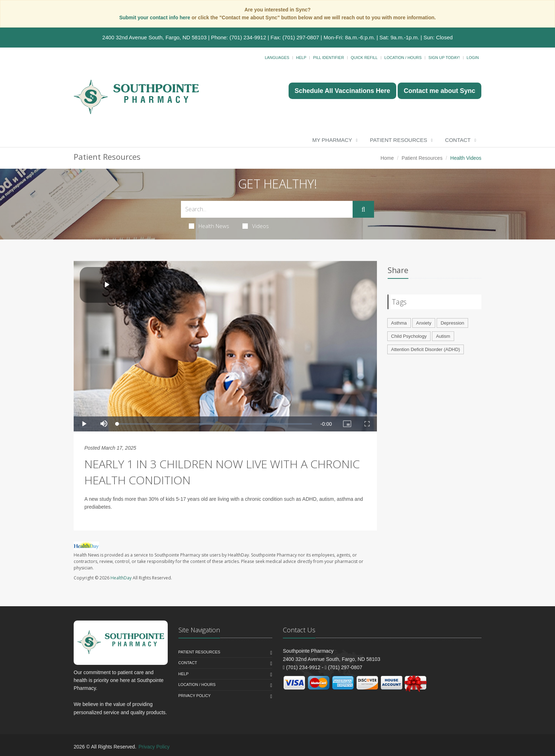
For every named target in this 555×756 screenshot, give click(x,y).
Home (387, 158)
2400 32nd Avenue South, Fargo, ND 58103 (154, 37)
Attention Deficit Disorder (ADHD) (426, 349)
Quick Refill (364, 58)
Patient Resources (399, 140)
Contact (458, 140)
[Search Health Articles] (267, 209)
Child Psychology (409, 336)
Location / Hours (403, 58)
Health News (209, 226)
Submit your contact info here (155, 18)
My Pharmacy (332, 140)
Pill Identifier (328, 58)
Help (301, 58)
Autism (443, 336)
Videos (256, 226)
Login (473, 58)
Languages (277, 58)
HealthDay (121, 578)
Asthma (399, 323)
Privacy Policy (195, 696)
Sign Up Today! (444, 58)
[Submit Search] (363, 209)
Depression (452, 323)
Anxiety (424, 323)
